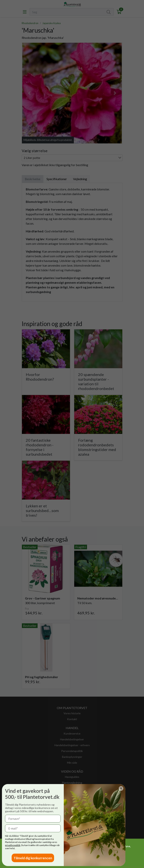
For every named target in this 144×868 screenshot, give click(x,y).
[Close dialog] (121, 788)
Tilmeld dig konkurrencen (33, 858)
